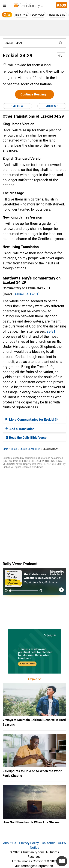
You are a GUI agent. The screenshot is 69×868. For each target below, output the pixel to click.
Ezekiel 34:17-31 (25, 294)
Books (14, 449)
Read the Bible (57, 15)
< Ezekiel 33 (17, 106)
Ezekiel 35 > (52, 106)
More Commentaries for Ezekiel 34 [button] (32, 419)
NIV (61, 56)
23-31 (51, 331)
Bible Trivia (21, 15)
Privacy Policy (29, 843)
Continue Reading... (34, 94)
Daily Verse (38, 15)
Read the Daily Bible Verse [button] (26, 438)
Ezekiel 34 (35, 449)
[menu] (5, 6)
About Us (9, 843)
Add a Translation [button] (20, 429)
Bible (5, 449)
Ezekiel (24, 449)
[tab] (34, 419)
